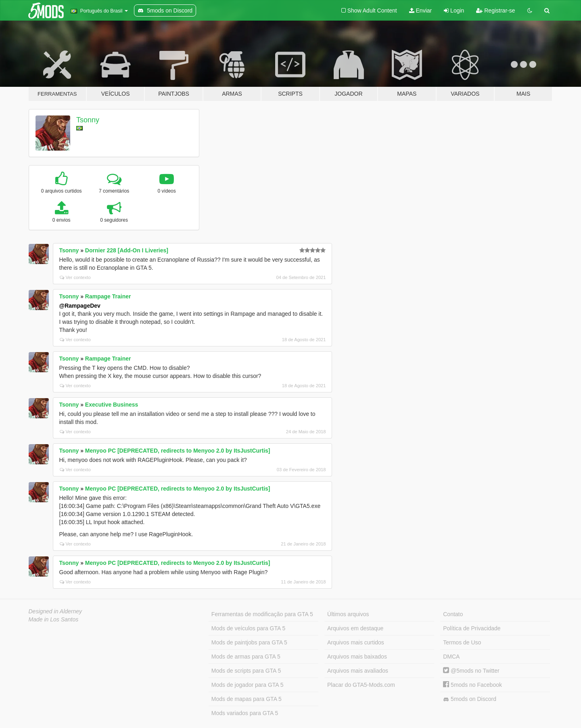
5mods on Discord (470, 699)
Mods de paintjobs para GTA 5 (249, 642)
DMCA (451, 657)
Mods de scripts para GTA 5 (246, 671)
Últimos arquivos (348, 614)
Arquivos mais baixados (357, 657)
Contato (453, 614)
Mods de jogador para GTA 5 (248, 685)
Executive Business (112, 405)
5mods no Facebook (472, 685)
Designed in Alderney (55, 611)
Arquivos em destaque (355, 628)
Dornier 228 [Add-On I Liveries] (127, 250)
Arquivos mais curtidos (356, 642)
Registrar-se (495, 10)
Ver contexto (75, 277)
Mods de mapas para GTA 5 (247, 699)
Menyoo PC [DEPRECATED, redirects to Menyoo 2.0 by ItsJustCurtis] (178, 451)
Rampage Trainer (108, 296)
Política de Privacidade (472, 628)
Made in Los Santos (54, 619)
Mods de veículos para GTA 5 (248, 628)
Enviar (421, 10)
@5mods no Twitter (471, 671)
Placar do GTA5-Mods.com (361, 685)
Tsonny (88, 120)
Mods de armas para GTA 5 (246, 657)
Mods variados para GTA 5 (245, 713)
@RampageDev (80, 306)
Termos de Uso (462, 642)
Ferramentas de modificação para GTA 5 (262, 614)
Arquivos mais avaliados (358, 671)
